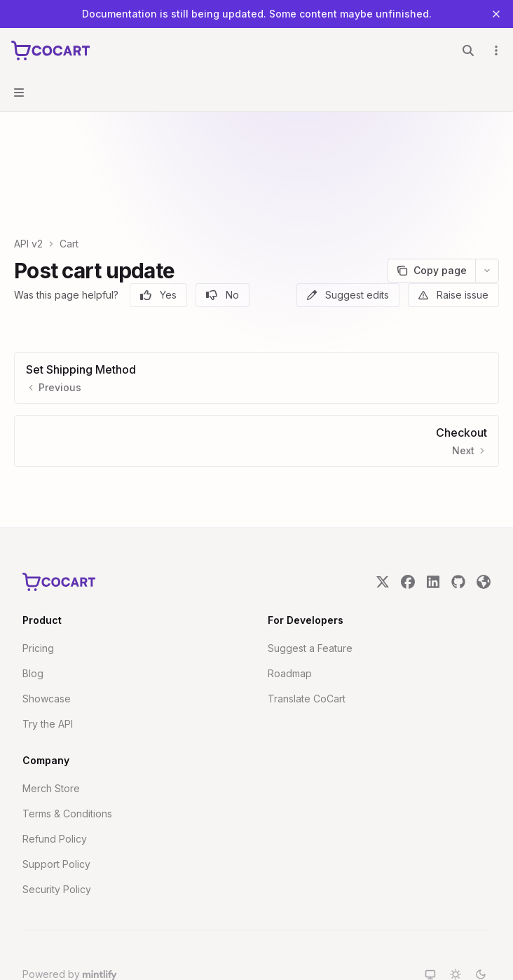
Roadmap (290, 624)
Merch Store (51, 739)
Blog (33, 624)
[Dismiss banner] (496, 14)
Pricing (38, 599)
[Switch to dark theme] (481, 925)
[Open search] (468, 50)
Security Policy (57, 840)
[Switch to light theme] (456, 925)
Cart (69, 195)
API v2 (28, 195)
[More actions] (495, 50)
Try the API (48, 675)
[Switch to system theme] (430, 925)
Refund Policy (55, 790)
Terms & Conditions (67, 764)
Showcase (47, 649)
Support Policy (56, 815)
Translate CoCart (307, 649)
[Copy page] (431, 222)
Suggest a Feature (310, 599)
